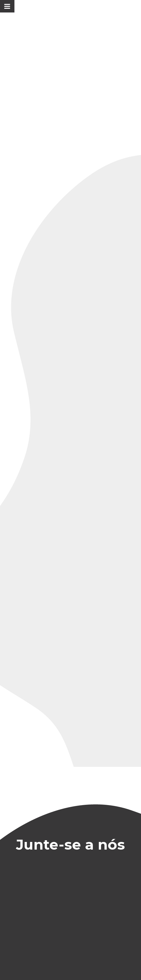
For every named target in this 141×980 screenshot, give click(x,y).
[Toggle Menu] (7, 6)
